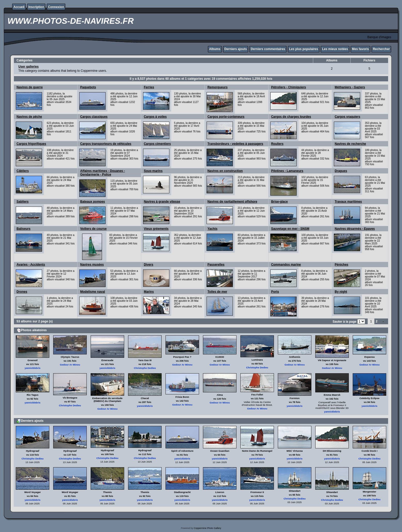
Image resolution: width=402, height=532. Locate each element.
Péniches (341, 265)
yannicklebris (32, 368)
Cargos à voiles (155, 117)
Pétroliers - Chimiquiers (289, 87)
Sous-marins (153, 171)
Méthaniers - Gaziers (350, 87)
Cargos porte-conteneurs (226, 117)
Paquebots (88, 87)
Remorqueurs (217, 87)
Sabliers (23, 202)
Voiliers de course (93, 229)
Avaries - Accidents (31, 265)
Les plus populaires (304, 49)
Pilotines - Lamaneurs (287, 171)
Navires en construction (225, 171)
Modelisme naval (92, 292)
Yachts (212, 229)
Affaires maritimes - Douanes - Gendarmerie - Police (102, 173)
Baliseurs (23, 229)
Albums (215, 49)
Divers (149, 265)
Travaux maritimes (348, 202)
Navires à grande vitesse (162, 202)
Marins (149, 292)
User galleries (29, 67)
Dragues (341, 171)
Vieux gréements (156, 229)
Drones (22, 292)
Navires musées (92, 265)
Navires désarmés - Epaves (355, 229)
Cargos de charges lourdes (291, 117)
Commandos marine (286, 265)
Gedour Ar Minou (70, 365)
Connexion (56, 7)
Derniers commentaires (268, 49)
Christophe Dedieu (145, 368)
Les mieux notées (335, 49)
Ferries (149, 87)
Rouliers (277, 144)
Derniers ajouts (236, 49)
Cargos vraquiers (347, 117)
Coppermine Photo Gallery (207, 528)
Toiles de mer (217, 292)
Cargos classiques (94, 117)
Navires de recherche (350, 144)
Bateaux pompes (92, 202)
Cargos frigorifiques (31, 144)
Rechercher (381, 49)
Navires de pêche (29, 117)
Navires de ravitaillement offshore (232, 202)
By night (341, 292)
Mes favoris (360, 49)
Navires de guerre (30, 87)
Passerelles (216, 265)
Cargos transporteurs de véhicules (106, 144)
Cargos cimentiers (157, 144)
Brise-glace (279, 202)
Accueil (19, 7)
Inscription (36, 7)
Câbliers (23, 171)
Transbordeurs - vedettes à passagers (235, 144)
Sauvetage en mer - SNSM (290, 229)
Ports (275, 292)
